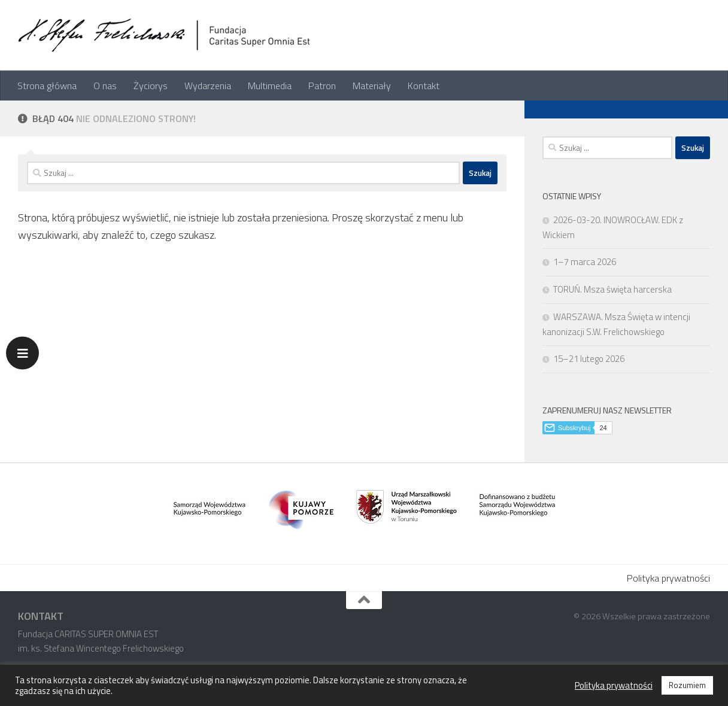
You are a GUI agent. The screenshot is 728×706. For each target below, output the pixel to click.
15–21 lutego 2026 (589, 359)
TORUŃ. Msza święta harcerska (612, 289)
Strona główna (47, 86)
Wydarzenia (208, 86)
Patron (322, 86)
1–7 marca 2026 (585, 262)
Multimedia (270, 86)
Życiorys (151, 86)
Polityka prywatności (668, 578)
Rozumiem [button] (687, 685)
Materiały (372, 86)
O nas (105, 86)
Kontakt (424, 86)
